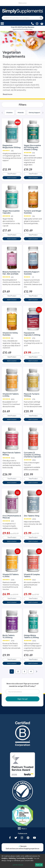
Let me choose (18, 865)
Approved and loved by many (23, 28)
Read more (8, 94)
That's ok (39, 865)
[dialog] (22, 861)
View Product (12, 174)
